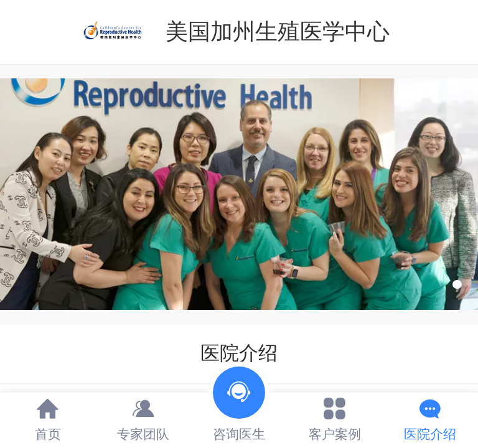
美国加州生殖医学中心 (278, 31)
